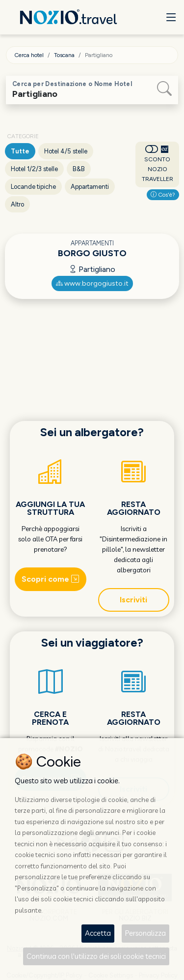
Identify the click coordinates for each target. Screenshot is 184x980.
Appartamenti (90, 187)
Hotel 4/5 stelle (66, 151)
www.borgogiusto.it (92, 283)
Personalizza (145, 933)
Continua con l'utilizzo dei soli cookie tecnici (96, 956)
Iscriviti (133, 600)
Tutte (20, 151)
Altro (17, 204)
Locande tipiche (33, 187)
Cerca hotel (29, 55)
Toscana (64, 55)
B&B (79, 169)
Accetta (98, 933)
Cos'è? (163, 195)
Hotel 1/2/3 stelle (34, 169)
